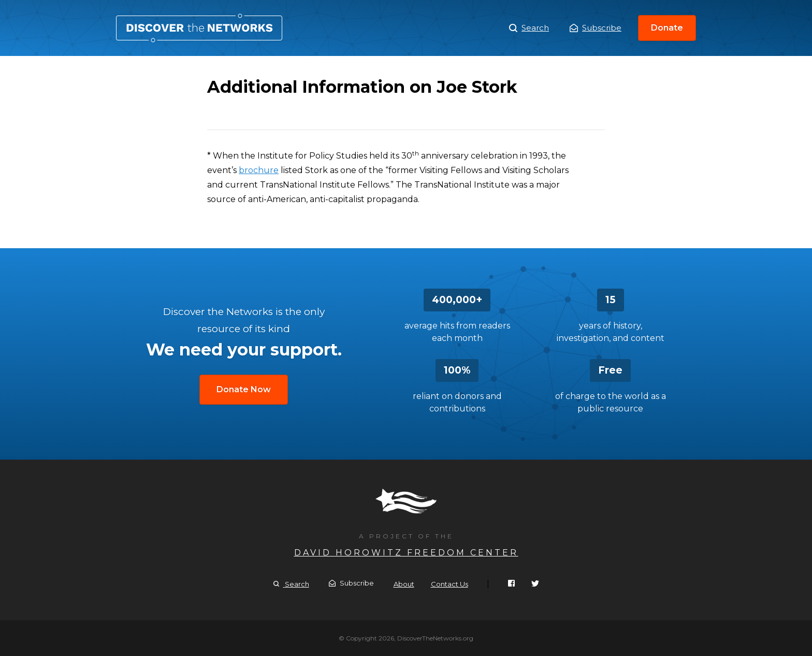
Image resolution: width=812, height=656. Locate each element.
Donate (667, 28)
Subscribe (596, 28)
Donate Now (244, 389)
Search (529, 28)
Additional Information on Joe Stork (199, 28)
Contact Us (450, 584)
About (404, 584)
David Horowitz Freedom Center (406, 553)
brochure (259, 170)
